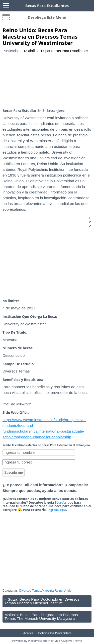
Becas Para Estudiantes (70, 51)
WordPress (35, 641)
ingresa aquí (56, 510)
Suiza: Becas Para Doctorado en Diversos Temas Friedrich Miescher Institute (42, 601)
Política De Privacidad (54, 633)
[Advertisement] (47, 81)
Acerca (28, 633)
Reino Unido (63, 591)
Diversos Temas (30, 591)
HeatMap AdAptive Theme (65, 641)
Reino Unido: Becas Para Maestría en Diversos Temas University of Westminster (40, 36)
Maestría (48, 591)
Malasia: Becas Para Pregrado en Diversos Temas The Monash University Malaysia (41, 617)
